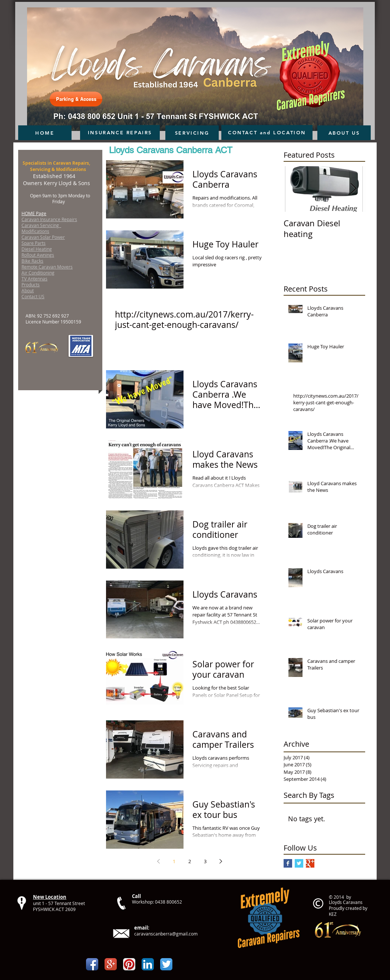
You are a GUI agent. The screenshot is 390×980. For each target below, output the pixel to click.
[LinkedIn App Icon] (148, 964)
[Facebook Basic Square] (288, 863)
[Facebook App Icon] (92, 964)
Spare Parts (34, 243)
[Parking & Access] (76, 99)
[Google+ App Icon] (111, 964)
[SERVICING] (192, 133)
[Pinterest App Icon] (129, 964)
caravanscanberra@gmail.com (166, 934)
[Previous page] (158, 861)
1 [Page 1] (174, 861)
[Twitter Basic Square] (299, 863)
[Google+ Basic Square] (310, 863)
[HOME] (45, 133)
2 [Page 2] (190, 861)
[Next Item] (353, 189)
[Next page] (221, 861)
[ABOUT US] (344, 133)
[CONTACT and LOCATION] (267, 132)
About (28, 290)
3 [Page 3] (205, 861)
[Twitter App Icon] (166, 964)
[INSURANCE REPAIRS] (120, 132)
